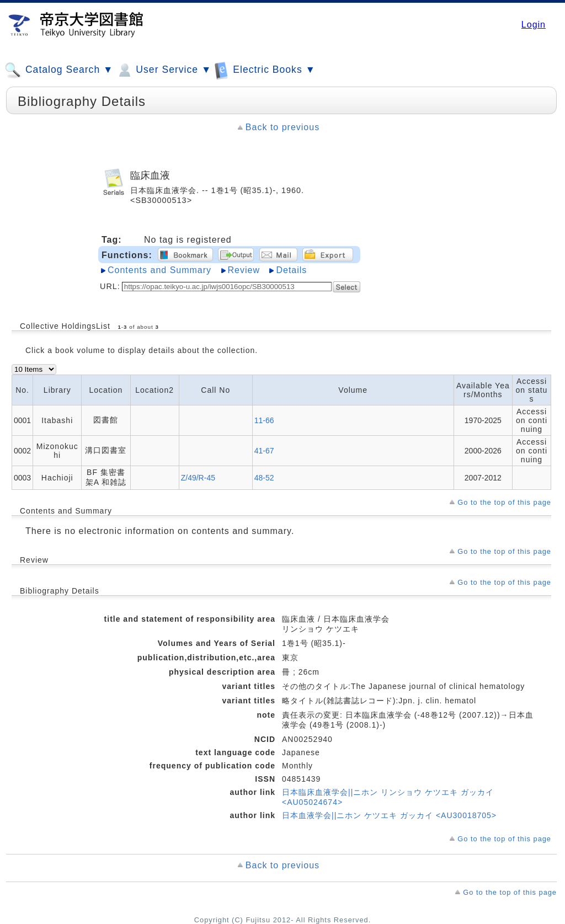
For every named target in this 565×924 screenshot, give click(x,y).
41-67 (264, 451)
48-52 (264, 478)
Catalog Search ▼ (59, 70)
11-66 (264, 420)
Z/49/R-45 (198, 478)
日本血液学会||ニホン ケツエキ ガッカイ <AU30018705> (389, 815)
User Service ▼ (164, 70)
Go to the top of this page (504, 502)
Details (291, 270)
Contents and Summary (159, 270)
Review (244, 270)
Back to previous (282, 127)
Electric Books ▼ (265, 70)
